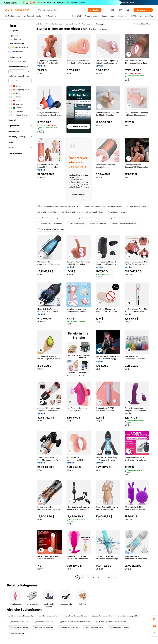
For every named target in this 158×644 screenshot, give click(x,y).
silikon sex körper (16, 633)
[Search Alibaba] (60, 10)
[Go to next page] (114, 578)
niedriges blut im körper (43, 628)
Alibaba (39, 24)
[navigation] (20, 301)
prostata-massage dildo (102, 616)
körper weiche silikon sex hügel (124, 224)
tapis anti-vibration (75, 224)
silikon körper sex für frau (50, 616)
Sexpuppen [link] (101, 24)
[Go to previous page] (72, 578)
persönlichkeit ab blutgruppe (50, 224)
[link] (155, 619)
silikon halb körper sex (71, 212)
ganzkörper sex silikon (137, 206)
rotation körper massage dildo (51, 218)
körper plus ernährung (18, 628)
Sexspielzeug (87, 24)
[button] (85, 10)
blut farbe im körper (95, 212)
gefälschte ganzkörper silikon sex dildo (74, 622)
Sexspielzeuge (72, 24)
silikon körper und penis (19, 622)
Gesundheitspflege (54, 24)
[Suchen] (95, 10)
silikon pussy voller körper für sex (82, 218)
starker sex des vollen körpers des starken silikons (58, 206)
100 (109, 578)
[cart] (121, 10)
